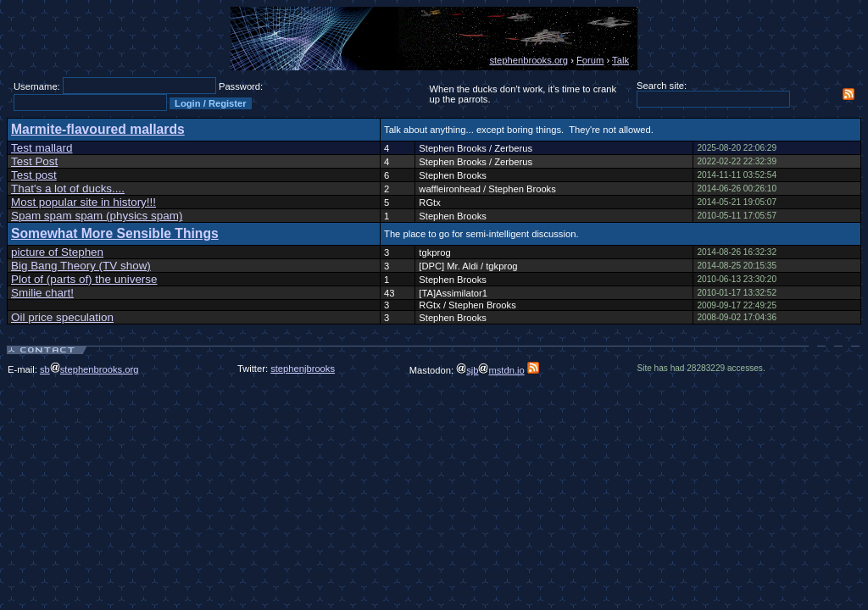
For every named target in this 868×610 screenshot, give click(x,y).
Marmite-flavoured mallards (98, 129)
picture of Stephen (57, 252)
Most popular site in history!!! (83, 202)
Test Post (34, 161)
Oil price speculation (62, 317)
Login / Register (211, 103)
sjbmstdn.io (490, 370)
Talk (620, 60)
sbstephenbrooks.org (89, 369)
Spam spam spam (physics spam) (97, 216)
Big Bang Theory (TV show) (81, 266)
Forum (590, 60)
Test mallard (42, 148)
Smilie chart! (42, 293)
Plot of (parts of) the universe (84, 279)
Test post (34, 175)
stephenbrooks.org (529, 60)
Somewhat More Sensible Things (115, 233)
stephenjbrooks (303, 369)
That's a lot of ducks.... (68, 189)
